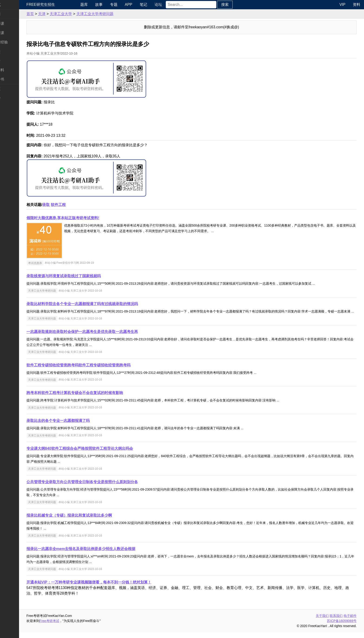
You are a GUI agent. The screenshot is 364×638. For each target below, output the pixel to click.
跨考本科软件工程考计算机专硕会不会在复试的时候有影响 (93, 398)
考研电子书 (13, 79)
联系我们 (336, 621)
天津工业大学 (79, 14)
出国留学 (11, 98)
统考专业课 (13, 33)
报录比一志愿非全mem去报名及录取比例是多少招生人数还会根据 (99, 554)
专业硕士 (11, 61)
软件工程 (76, 205)
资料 (357, 5)
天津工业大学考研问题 (113, 14)
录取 (64, 205)
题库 (99, 5)
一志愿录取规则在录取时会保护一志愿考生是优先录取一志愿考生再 (100, 337)
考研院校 (11, 51)
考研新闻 (11, 14)
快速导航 (11, 5)
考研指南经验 (15, 42)
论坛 (173, 5)
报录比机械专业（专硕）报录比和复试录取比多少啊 (87, 521)
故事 (114, 5)
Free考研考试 (67, 626)
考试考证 (11, 89)
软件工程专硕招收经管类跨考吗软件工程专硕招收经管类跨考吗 (97, 371)
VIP (342, 5)
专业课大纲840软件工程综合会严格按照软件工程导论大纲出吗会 (98, 454)
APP (144, 5)
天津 (60, 14)
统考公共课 (13, 24)
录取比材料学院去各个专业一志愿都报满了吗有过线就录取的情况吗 (100, 304)
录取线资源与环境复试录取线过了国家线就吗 (82, 276)
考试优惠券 (53, 263)
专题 (129, 5)
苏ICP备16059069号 (342, 626)
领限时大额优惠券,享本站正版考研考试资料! (81, 218)
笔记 (159, 5)
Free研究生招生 (59, 5)
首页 (48, 14)
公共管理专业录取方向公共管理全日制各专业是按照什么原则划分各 (100, 487)
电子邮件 (350, 621)
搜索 (240, 5)
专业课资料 (13, 70)
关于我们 (322, 621)
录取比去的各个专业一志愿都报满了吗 (76, 426)
